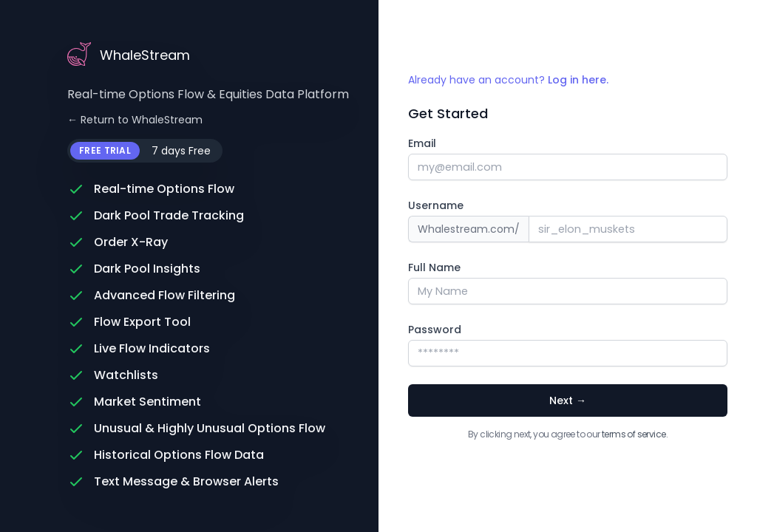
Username (436, 205)
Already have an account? (508, 80)
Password (435, 330)
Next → (568, 400)
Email (422, 143)
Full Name (434, 267)
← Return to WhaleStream (135, 120)
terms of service (634, 434)
